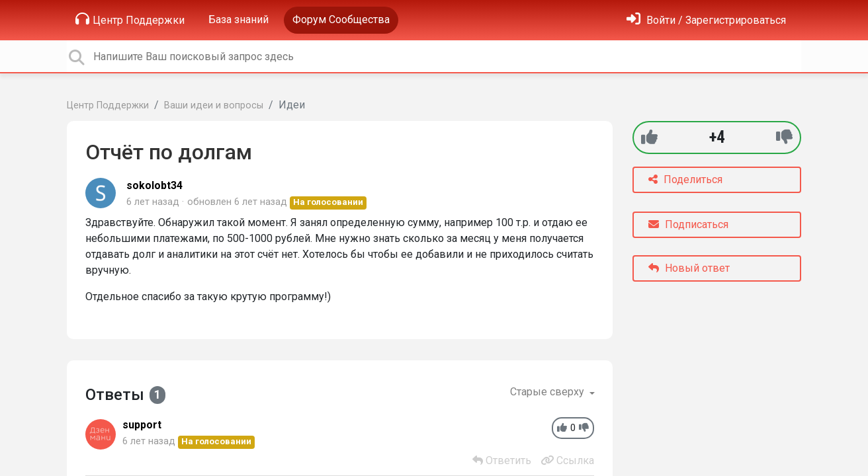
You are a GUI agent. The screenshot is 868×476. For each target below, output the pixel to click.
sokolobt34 (154, 185)
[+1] (649, 137)
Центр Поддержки (130, 19)
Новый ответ (689, 268)
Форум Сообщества (341, 20)
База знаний (239, 20)
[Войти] (706, 20)
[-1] (784, 137)
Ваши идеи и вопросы (214, 105)
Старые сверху (548, 392)
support (142, 425)
